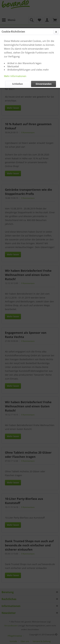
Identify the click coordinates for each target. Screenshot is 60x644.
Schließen (18, 84)
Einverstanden (44, 84)
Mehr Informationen (15, 76)
